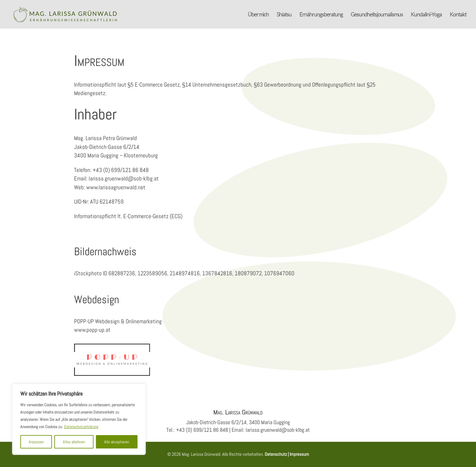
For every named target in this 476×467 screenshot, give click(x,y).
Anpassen (36, 442)
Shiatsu (284, 15)
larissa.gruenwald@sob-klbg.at (124, 176)
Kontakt (458, 15)
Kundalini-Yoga (426, 15)
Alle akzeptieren (117, 442)
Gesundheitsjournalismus (377, 15)
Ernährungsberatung (321, 15)
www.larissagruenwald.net (116, 185)
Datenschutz (276, 453)
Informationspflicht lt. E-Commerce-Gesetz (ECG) (128, 214)
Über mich (258, 15)
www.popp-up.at (92, 328)
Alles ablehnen (74, 442)
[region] (79, 419)
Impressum (299, 453)
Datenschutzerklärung (81, 427)
